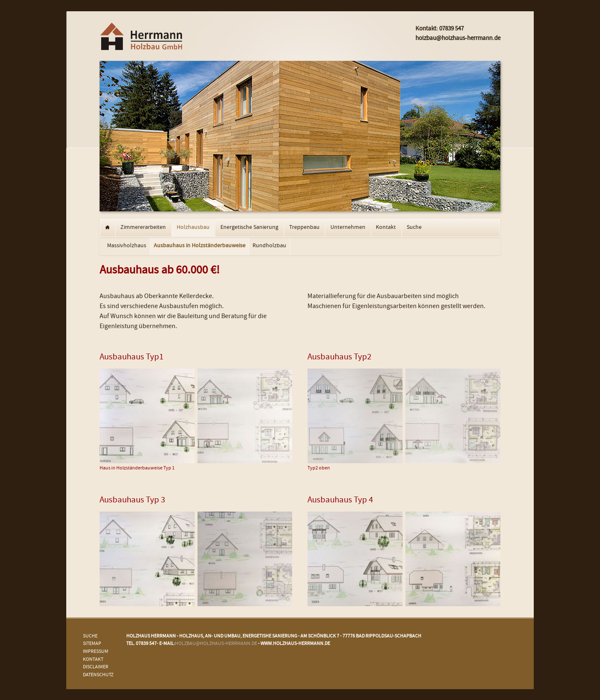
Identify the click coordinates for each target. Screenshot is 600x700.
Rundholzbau (269, 246)
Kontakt (386, 228)
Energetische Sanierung (249, 228)
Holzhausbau (193, 228)
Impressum (96, 652)
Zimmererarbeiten (143, 228)
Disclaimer (96, 667)
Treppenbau (304, 228)
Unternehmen (348, 228)
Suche (414, 228)
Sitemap (92, 644)
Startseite (107, 228)
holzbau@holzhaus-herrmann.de (216, 644)
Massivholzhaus (127, 246)
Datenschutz (98, 675)
